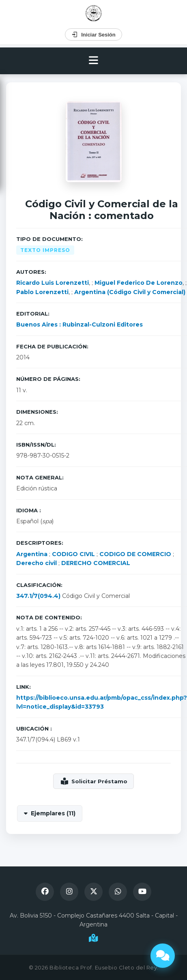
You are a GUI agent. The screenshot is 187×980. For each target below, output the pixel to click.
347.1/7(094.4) (38, 596)
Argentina (32, 554)
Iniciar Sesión (93, 34)
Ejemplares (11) (53, 813)
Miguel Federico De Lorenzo (139, 283)
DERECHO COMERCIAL (96, 563)
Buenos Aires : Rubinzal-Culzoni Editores (80, 325)
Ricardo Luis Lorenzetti (53, 283)
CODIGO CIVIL (73, 554)
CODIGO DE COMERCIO (135, 554)
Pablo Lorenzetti (42, 292)
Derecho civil (37, 563)
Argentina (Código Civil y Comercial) (130, 292)
